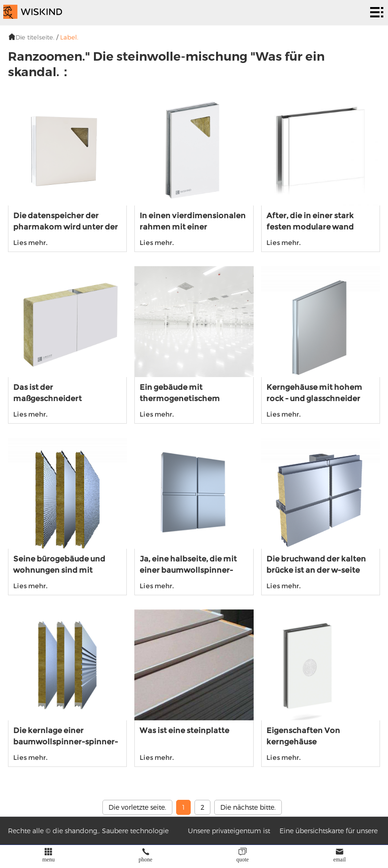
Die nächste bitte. (248, 807)
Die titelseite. (35, 37)
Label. (69, 37)
